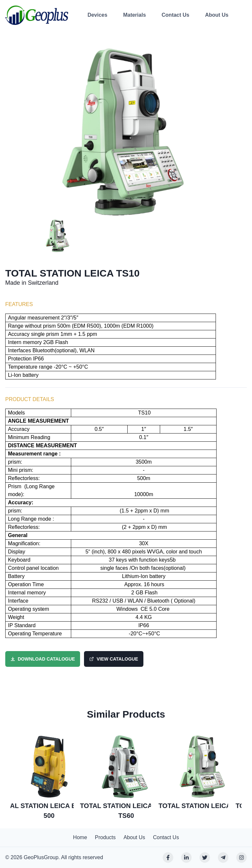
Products (105, 837)
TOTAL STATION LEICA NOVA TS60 (126, 811)
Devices (98, 15)
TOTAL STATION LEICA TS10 (203, 806)
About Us (217, 15)
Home (80, 837)
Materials (134, 15)
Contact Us (176, 15)
